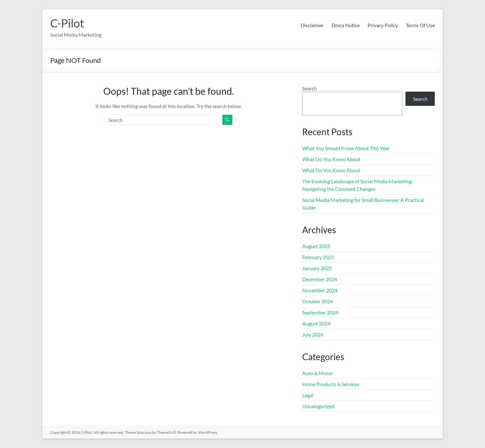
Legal (308, 395)
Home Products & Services (331, 384)
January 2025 (317, 268)
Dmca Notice (346, 25)
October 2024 (317, 301)
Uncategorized (318, 406)
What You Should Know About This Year (346, 148)
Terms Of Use (420, 25)
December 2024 (320, 279)
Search (309, 88)
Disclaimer (312, 25)
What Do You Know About (331, 159)
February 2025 (318, 257)
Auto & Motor (317, 373)
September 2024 (320, 312)
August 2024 (316, 323)
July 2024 (313, 334)
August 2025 (316, 246)
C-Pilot (67, 23)
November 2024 (320, 290)
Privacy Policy (383, 25)
